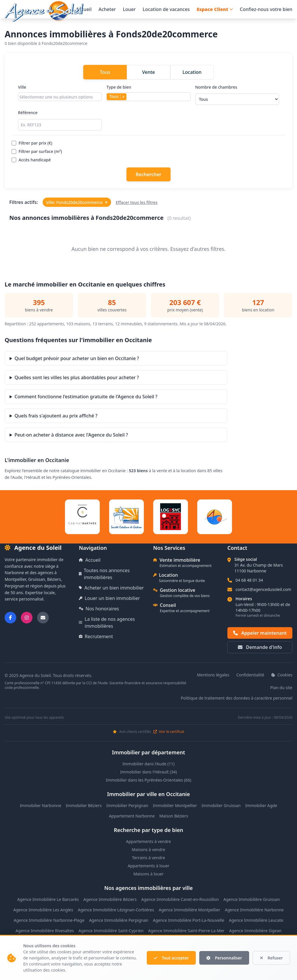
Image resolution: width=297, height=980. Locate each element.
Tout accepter (171, 958)
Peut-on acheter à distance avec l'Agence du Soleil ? (71, 435)
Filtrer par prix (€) (32, 143)
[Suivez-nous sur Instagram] (27, 618)
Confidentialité (250, 675)
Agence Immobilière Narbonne (254, 910)
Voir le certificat (169, 732)
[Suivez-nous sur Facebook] (10, 618)
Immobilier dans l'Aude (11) (148, 764)
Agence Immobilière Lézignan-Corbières (116, 910)
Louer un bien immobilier (109, 598)
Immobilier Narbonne (40, 805)
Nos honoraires (99, 609)
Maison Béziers (174, 816)
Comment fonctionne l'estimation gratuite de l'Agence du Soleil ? (86, 397)
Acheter (107, 9)
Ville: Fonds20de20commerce (77, 202)
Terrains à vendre (148, 858)
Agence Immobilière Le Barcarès (48, 899)
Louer (129, 9)
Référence (60, 120)
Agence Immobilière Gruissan (251, 899)
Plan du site (281, 688)
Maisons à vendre (148, 849)
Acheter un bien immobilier (111, 588)
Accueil (84, 9)
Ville (60, 95)
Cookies (282, 675)
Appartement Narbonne (132, 816)
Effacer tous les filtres (137, 202)
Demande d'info (260, 647)
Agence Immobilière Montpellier (189, 910)
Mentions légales (213, 675)
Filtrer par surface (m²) (37, 151)
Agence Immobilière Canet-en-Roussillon (180, 899)
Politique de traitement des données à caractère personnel (237, 698)
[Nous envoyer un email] (43, 618)
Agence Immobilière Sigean (255, 931)
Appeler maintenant (260, 633)
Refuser (271, 958)
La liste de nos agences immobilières (107, 623)
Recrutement (96, 636)
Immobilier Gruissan (221, 805)
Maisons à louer (148, 874)
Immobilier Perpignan (127, 805)
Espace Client (215, 9)
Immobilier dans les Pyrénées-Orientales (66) (148, 780)
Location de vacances (166, 9)
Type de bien (148, 95)
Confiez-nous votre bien (266, 9)
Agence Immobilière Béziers (110, 899)
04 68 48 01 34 (249, 580)
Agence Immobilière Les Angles (43, 910)
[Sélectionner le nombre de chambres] (237, 99)
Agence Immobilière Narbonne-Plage (49, 920)
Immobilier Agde (261, 805)
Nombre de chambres (237, 95)
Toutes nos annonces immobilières (104, 574)
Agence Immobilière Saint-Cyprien (111, 931)
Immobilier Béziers (84, 805)
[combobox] (60, 97)
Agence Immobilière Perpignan (119, 920)
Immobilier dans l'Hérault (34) (148, 772)
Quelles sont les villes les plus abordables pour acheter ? (77, 377)
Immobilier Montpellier (175, 805)
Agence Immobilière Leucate (256, 920)
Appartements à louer (148, 866)
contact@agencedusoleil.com (263, 589)
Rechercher (148, 174)
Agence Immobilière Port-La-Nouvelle (189, 920)
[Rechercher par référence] (60, 125)
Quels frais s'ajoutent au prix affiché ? (56, 416)
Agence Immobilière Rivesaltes (45, 931)
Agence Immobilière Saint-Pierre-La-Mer (186, 931)
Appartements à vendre (149, 841)
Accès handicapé (31, 160)
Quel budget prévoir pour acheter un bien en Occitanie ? (77, 358)
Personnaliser (224, 958)
